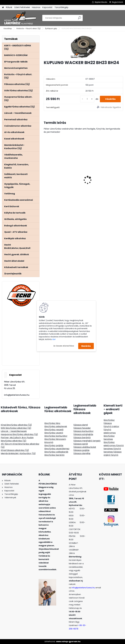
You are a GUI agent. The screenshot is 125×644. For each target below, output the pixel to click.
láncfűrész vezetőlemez (57, 449)
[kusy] (87, 99)
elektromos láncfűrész (110, 434)
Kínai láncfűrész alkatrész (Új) (16, 425)
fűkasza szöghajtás (83, 434)
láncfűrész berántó (54, 455)
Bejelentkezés (101, 2)
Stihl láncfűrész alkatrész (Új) (16, 428)
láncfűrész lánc (52, 423)
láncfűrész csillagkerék (56, 452)
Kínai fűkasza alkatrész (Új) (15, 450)
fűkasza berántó (82, 438)
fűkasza (108, 423)
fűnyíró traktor (111, 426)
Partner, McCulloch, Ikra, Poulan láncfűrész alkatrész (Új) (17, 439)
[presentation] (45, 175)
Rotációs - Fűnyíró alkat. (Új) (29, 29)
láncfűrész (109, 420)
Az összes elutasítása (64, 346)
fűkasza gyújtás (81, 450)
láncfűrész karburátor (56, 436)
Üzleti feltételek (22, 7)
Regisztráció (117, 2)
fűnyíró (107, 430)
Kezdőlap (8, 29)
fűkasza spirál (81, 444)
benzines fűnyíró (112, 449)
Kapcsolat (47, 7)
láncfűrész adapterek (56, 426)
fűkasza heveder (82, 428)
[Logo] (20, 18)
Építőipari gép (51, 29)
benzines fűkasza (113, 452)
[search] (79, 19)
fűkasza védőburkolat (85, 447)
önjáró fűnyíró (111, 455)
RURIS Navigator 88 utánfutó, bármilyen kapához (101, 184)
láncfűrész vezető (54, 433)
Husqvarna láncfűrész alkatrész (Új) (19, 434)
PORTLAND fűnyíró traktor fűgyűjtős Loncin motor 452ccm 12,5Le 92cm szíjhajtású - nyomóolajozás (62, 181)
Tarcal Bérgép (61, 7)
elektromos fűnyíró (114, 445)
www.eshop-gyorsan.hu (68, 641)
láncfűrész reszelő (54, 430)
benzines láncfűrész (109, 441)
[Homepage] (3, 7)
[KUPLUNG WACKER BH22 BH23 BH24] (83, 47)
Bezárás (86, 346)
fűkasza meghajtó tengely (87, 441)
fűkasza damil (81, 425)
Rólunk (9, 7)
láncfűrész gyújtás (54, 445)
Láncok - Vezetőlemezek (14, 431)
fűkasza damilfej (82, 453)
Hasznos (36, 7)
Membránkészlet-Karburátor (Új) (18, 453)
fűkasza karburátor (84, 431)
